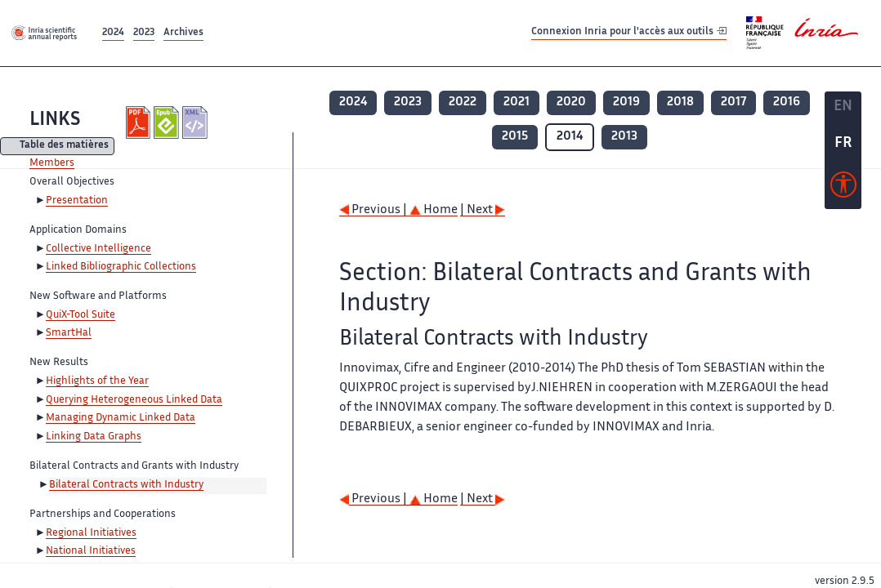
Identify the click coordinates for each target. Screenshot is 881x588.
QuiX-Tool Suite (80, 315)
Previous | (374, 210)
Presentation (77, 201)
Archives (183, 33)
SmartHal (69, 333)
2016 (787, 102)
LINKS (55, 120)
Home (434, 210)
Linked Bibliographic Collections (121, 267)
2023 (144, 33)
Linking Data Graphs (94, 437)
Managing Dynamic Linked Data (121, 418)
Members (52, 163)
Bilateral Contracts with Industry (126, 485)
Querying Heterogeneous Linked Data (134, 400)
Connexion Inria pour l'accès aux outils (629, 32)
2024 (113, 33)
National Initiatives (91, 551)
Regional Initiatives (91, 533)
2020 (571, 102)
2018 (680, 102)
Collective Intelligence (98, 249)
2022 (463, 102)
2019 (626, 102)
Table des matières (64, 147)
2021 (517, 102)
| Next (483, 210)
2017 (733, 102)
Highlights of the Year (97, 381)
